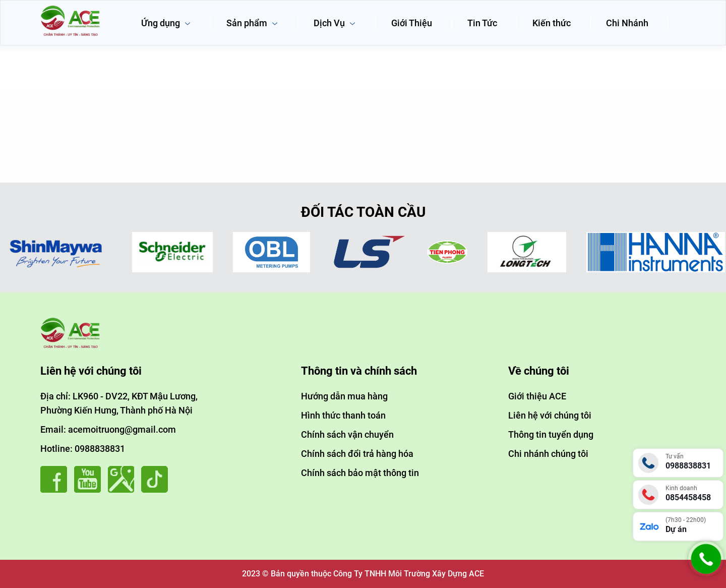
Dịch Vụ (335, 23)
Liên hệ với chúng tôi (550, 415)
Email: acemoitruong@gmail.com (108, 429)
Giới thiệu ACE (537, 396)
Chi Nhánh (627, 23)
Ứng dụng (166, 23)
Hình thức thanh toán (343, 415)
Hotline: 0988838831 (83, 449)
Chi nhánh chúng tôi (548, 454)
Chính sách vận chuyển (347, 434)
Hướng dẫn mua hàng (344, 396)
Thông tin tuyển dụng (551, 434)
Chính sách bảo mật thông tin (360, 473)
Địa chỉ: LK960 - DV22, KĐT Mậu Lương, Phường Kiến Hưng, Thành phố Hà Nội (119, 403)
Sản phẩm (252, 23)
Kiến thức (552, 23)
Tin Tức (482, 23)
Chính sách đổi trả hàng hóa (357, 454)
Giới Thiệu (412, 23)
